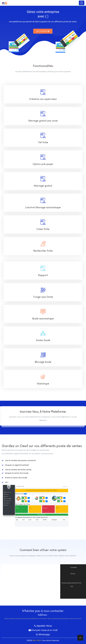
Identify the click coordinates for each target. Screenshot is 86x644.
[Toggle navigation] (82, 3)
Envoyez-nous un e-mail (43, 630)
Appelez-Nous (43, 626)
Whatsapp (43, 635)
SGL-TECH (37, 640)
